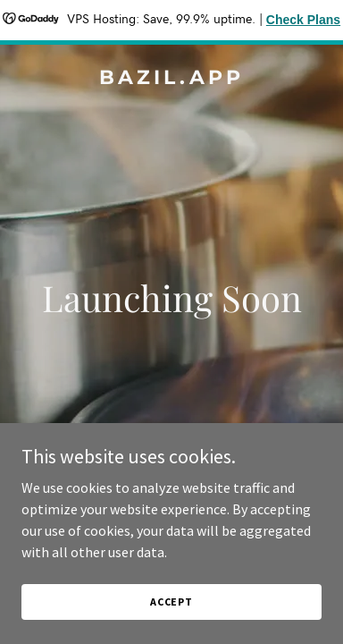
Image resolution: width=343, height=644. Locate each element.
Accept (171, 602)
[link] (171, 79)
